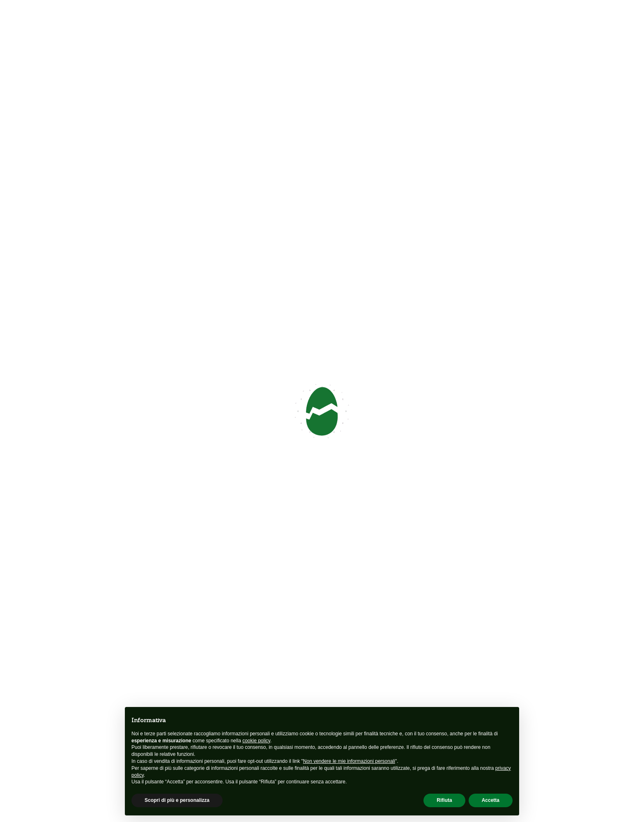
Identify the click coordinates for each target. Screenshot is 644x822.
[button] (380, 427)
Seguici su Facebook (106, 232)
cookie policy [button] (256, 741)
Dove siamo (402, 538)
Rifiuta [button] (444, 800)
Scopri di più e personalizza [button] (177, 800)
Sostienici (508, 649)
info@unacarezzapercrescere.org (130, 210)
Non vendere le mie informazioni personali (349, 761)
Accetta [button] (491, 800)
